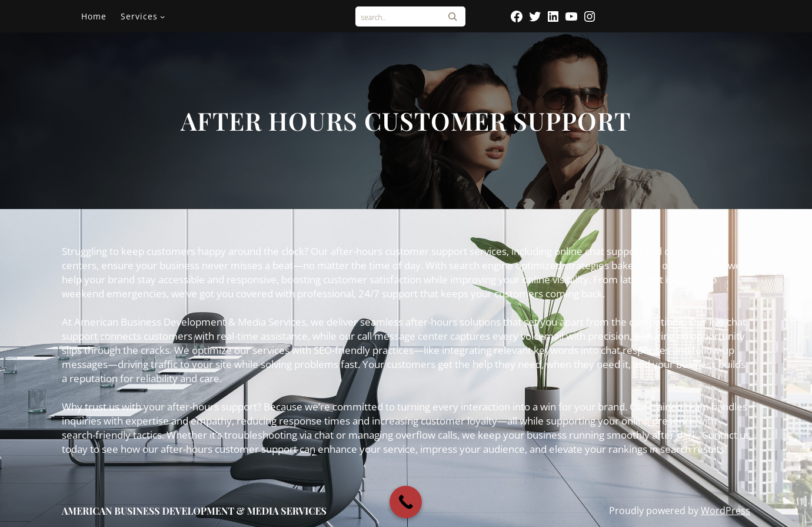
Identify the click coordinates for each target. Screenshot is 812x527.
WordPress (726, 511)
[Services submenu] (162, 16)
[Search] (452, 16)
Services (139, 16)
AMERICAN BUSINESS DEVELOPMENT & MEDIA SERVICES (194, 511)
